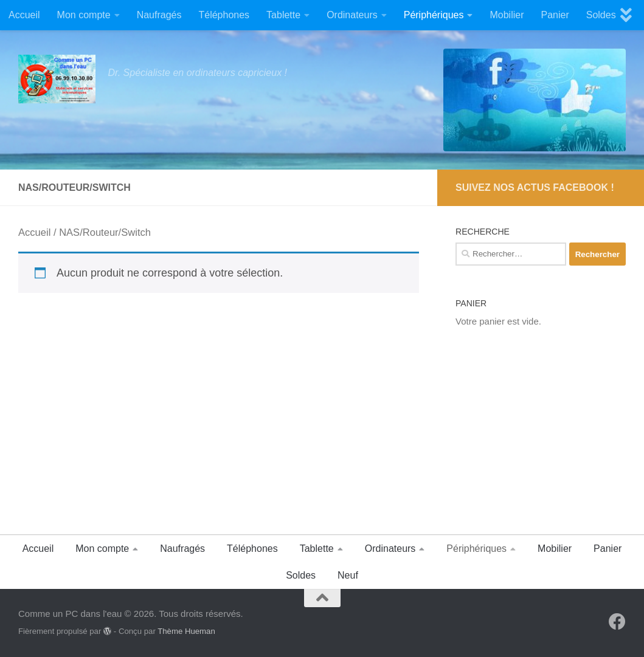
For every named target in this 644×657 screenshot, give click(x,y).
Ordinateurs (352, 15)
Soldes (601, 15)
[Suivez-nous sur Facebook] (617, 622)
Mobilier (507, 15)
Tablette (283, 15)
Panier (555, 15)
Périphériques (434, 15)
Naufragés (159, 15)
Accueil (24, 15)
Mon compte (84, 15)
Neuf (348, 575)
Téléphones (224, 15)
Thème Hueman (186, 631)
